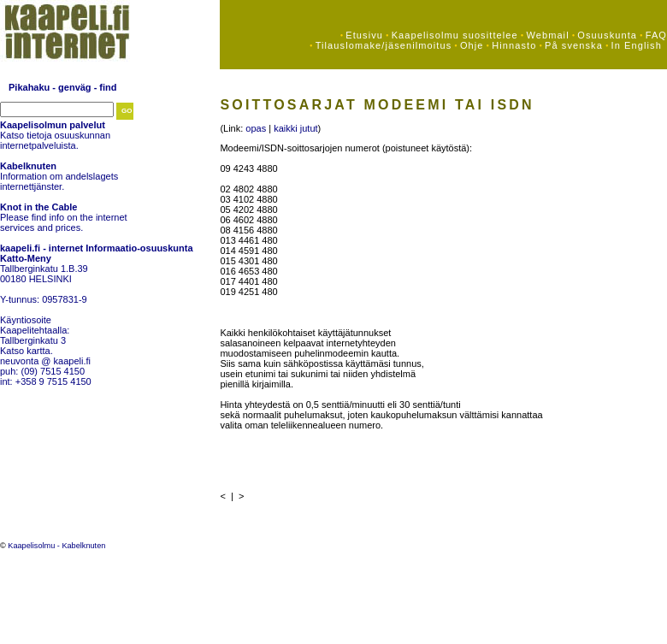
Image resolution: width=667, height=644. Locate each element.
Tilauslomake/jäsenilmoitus (384, 45)
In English (637, 45)
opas (256, 128)
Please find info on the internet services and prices (64, 222)
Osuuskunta (607, 35)
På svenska (574, 45)
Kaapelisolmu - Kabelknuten (56, 546)
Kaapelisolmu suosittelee (455, 35)
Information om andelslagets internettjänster (59, 181)
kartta (38, 351)
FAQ (656, 35)
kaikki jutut (295, 128)
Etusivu (364, 35)
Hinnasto (514, 45)
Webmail (547, 35)
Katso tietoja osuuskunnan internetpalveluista (55, 140)
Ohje (472, 45)
